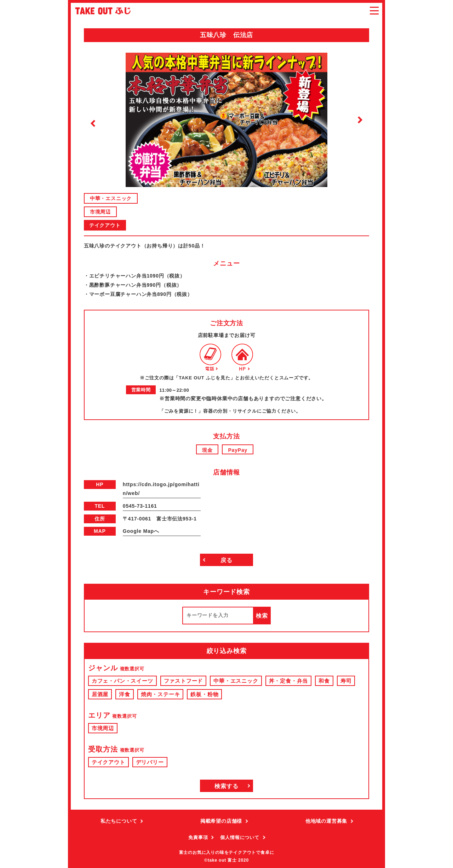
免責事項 (198, 837)
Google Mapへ (141, 531)
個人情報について (240, 837)
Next (360, 120)
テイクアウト (105, 225)
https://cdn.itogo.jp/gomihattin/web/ (161, 489)
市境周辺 (100, 212)
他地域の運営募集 (326, 821)
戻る (226, 560)
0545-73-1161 (140, 506)
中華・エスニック (111, 198)
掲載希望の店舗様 (221, 821)
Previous (93, 123)
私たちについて (119, 821)
